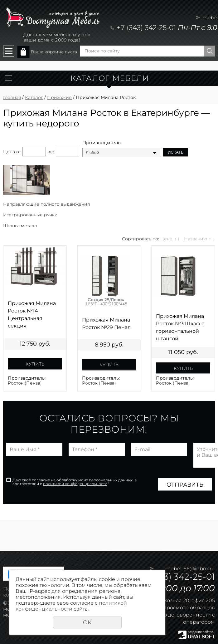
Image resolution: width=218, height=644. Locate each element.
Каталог (34, 97)
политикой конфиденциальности (75, 484)
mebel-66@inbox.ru (190, 569)
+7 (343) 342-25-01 (146, 28)
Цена (9, 152)
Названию (196, 239)
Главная (12, 97)
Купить (35, 364)
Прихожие (59, 97)
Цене (166, 239)
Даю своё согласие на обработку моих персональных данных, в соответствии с (75, 482)
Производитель (101, 143)
